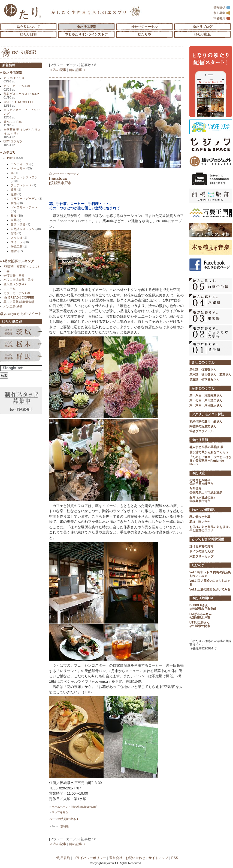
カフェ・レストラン (24, 179)
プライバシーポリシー (90, 858)
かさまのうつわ (203, 388)
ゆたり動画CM (202, 598)
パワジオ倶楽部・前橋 (19, 280)
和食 (17, 216)
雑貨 (17, 251)
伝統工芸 (19, 247)
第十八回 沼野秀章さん (206, 395)
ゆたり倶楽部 (86, 27)
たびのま (198, 565)
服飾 (16, 194)
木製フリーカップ (201, 556)
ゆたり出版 (202, 34)
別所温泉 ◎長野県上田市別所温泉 (206, 490)
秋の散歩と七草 (200, 517)
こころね (10, 289)
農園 (16, 190)
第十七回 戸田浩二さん (206, 400)
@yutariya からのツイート (21, 314)
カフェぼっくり (14, 80)
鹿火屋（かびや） (16, 284)
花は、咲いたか (200, 522)
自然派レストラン (26, 229)
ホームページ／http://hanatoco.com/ (74, 807)
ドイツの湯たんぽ (201, 551)
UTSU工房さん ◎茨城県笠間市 (200, 624)
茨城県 (65, 826)
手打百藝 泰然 (14, 275)
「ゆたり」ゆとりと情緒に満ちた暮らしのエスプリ (22, 12)
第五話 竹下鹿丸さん (204, 380)
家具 (16, 220)
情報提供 (222, 7)
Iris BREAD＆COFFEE (19, 104)
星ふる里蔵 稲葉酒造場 (19, 302)
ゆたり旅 (198, 473)
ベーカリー (21, 168)
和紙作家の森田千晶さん (206, 421)
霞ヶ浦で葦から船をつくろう (209, 452)
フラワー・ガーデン (26, 199)
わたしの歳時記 (203, 510)
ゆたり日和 (28, 34)
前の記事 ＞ (78, 70)
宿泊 (16, 233)
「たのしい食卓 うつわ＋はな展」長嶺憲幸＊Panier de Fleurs (210, 461)
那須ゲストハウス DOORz (21, 96)
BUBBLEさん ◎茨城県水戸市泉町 (203, 607)
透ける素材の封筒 (201, 546)
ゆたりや (144, 34)
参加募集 (222, 13)
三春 (7, 271)
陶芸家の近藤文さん (203, 426)
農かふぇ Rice (13, 123)
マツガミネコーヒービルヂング (22, 114)
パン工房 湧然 (13, 306)
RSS (175, 858)
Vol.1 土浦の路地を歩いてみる (210, 589)
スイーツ (20, 242)
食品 (17, 203)
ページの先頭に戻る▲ (64, 819)
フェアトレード (23, 185)
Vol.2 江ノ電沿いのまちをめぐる (210, 582)
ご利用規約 (62, 858)
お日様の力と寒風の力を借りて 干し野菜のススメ (211, 529)
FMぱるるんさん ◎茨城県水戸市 (201, 616)
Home (15, 158)
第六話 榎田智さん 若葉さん (210, 374)
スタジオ (19, 238)
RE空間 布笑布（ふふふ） (22, 266)
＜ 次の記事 (58, 70)
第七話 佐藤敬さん (203, 369)
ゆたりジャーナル (144, 27)
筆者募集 (222, 18)
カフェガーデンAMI (17, 88)
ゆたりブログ (202, 27)
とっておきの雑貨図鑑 (208, 539)
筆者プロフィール (201, 431)
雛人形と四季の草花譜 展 (206, 447)
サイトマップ (158, 858)
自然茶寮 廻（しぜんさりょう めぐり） (22, 133)
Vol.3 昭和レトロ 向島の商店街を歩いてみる (210, 574)
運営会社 (116, 858)
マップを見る (60, 812)
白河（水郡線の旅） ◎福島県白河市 (203, 499)
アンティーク (22, 164)
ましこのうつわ (203, 362)
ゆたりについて (28, 27)
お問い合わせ (135, 858)
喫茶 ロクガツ (13, 143)
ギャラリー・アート (24, 209)
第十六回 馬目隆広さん (206, 405)
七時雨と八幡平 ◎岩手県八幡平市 (201, 482)
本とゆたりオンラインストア (86, 34)
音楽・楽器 (20, 224)
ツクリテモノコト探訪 (208, 414)
